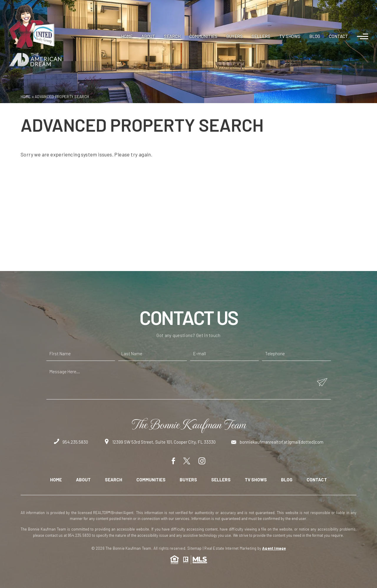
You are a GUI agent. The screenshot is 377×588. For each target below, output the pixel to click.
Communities (203, 36)
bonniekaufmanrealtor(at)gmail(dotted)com (277, 442)
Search (172, 36)
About (148, 36)
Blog (315, 36)
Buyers (234, 36)
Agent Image (274, 548)
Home (127, 36)
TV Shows (290, 36)
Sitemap (194, 548)
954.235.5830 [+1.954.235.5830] (71, 442)
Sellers (261, 36)
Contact (339, 36)
